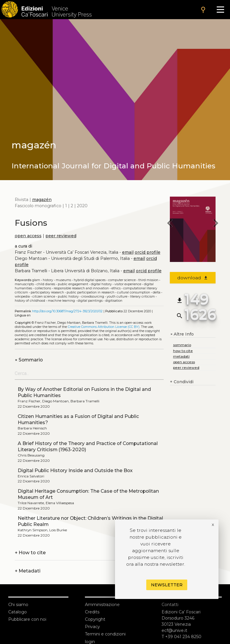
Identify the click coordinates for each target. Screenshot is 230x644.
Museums (63, 280)
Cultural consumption (134, 292)
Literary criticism (142, 297)
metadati (181, 356)
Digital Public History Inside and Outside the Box (75, 470)
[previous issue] (170, 224)
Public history (68, 297)
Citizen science (44, 297)
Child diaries (46, 284)
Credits (92, 612)
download (193, 278)
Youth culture (117, 297)
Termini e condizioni (105, 634)
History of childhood (30, 301)
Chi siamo (18, 605)
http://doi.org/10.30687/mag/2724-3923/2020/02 (67, 311)
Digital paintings (90, 301)
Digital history (101, 284)
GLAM (36, 280)
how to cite (183, 351)
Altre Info (182, 334)
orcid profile (148, 252)
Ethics (116, 288)
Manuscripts (24, 284)
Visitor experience (128, 284)
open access (28, 236)
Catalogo (18, 612)
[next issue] (216, 224)
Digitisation (114, 301)
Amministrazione (102, 605)
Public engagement (73, 284)
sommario (182, 345)
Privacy (92, 627)
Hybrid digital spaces (90, 280)
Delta (157, 292)
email (128, 252)
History (48, 280)
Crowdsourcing (93, 297)
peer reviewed (61, 236)
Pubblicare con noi (27, 619)
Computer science (122, 280)
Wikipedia (22, 297)
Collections (43, 288)
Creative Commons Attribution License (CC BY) (104, 327)
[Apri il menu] (220, 10)
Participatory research (47, 292)
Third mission (148, 280)
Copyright (95, 619)
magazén (42, 200)
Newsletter (167, 585)
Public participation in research (91, 292)
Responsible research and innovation (81, 288)
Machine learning (61, 301)
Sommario (29, 360)
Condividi (182, 382)
